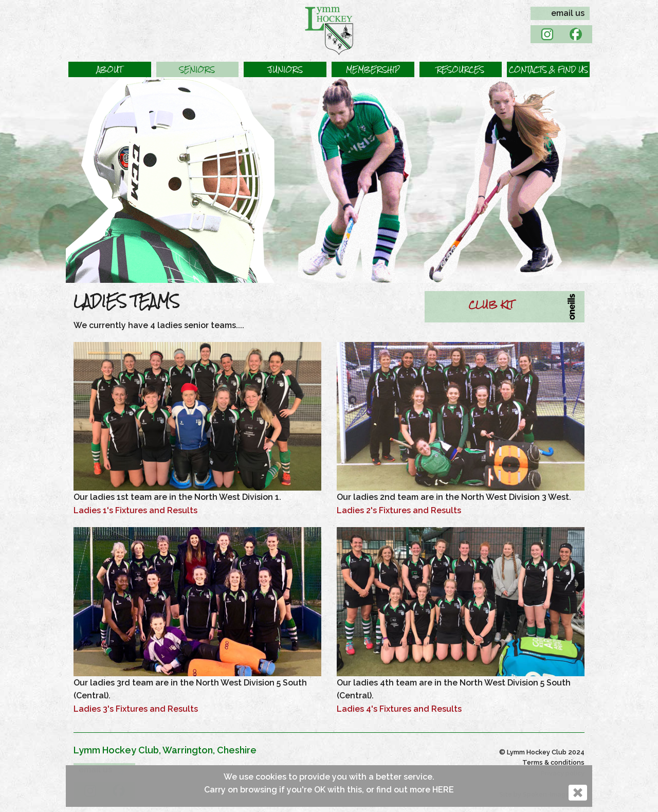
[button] (110, 69)
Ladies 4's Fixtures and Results (399, 709)
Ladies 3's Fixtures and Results (136, 709)
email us (568, 13)
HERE (443, 790)
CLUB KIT (491, 304)
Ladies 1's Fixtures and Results (135, 510)
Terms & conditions (553, 762)
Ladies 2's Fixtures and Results (399, 510)
